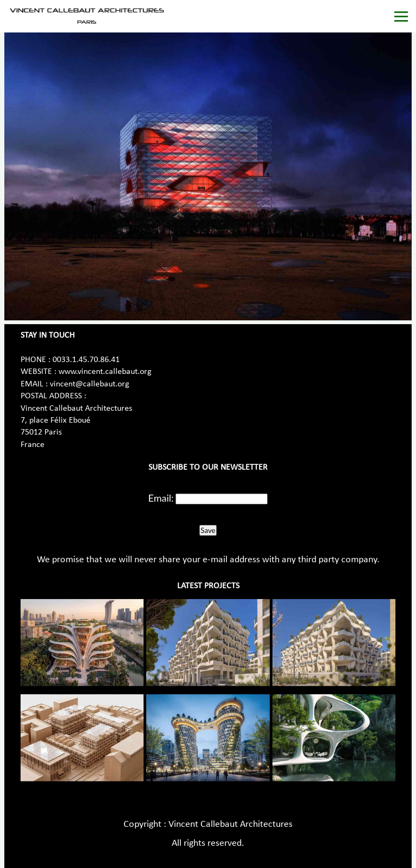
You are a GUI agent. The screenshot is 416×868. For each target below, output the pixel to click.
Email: (161, 498)
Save (208, 530)
